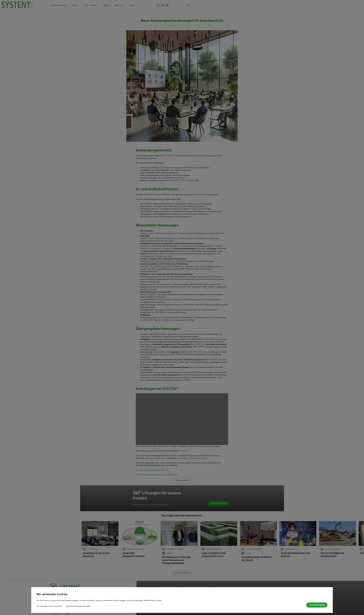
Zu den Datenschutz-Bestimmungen (78, 606)
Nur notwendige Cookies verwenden (49, 606)
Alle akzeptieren (317, 605)
